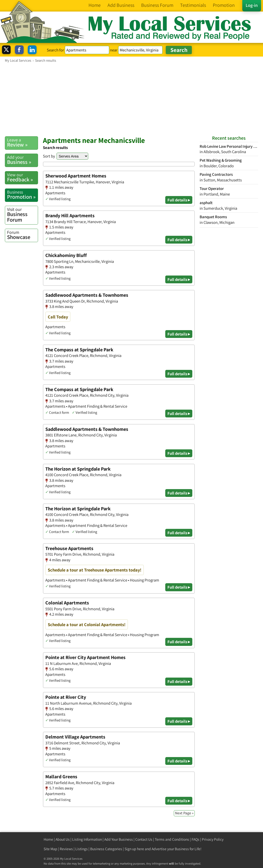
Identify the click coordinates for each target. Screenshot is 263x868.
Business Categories (106, 849)
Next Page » (184, 813)
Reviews (66, 849)
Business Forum (22, 215)
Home (48, 839)
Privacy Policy (213, 839)
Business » (22, 160)
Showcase (22, 235)
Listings (82, 849)
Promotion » (22, 195)
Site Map (50, 849)
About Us (63, 839)
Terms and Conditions (172, 839)
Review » (22, 143)
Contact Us (144, 839)
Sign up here (134, 849)
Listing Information (87, 839)
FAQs (195, 839)
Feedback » (22, 177)
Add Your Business (119, 839)
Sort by (49, 156)
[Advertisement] (131, 99)
